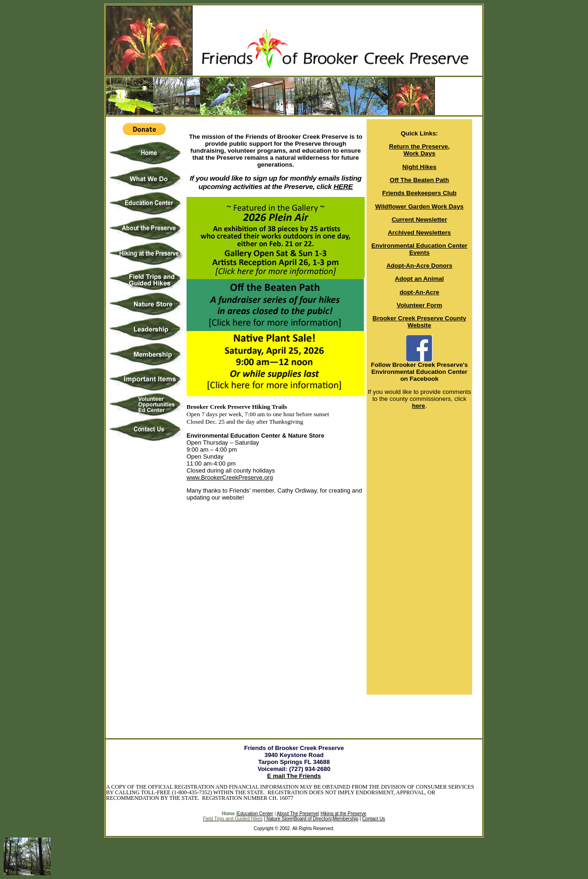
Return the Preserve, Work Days (419, 150)
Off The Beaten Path (419, 180)
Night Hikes (419, 167)
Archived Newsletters (420, 233)
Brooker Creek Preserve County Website (420, 322)
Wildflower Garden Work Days (420, 206)
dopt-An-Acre (419, 292)
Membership (345, 819)
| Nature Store (278, 819)
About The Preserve (298, 814)
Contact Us (373, 819)
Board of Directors (313, 819)
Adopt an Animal (419, 279)
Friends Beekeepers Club (420, 193)
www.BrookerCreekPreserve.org (230, 477)
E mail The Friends (294, 776)
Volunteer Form (420, 305)
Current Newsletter (419, 220)
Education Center (255, 814)
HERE (343, 186)
